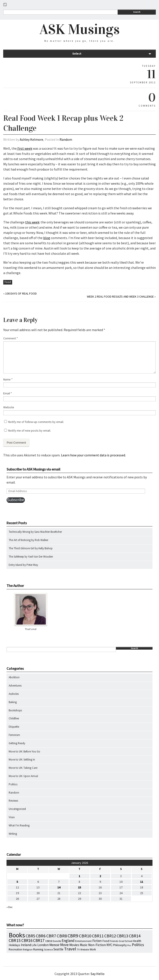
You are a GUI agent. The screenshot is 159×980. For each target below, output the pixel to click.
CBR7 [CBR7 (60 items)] (51, 936)
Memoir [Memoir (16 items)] (54, 945)
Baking (13, 702)
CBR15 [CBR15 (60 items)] (15, 940)
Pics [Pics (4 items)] (129, 945)
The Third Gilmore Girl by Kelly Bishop (31, 548)
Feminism (14, 735)
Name (8, 379)
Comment (11, 338)
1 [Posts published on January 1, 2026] (79, 876)
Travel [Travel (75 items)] (70, 949)
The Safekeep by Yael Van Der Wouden (31, 557)
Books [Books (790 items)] (17, 935)
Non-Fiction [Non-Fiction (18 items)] (97, 945)
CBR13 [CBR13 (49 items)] (122, 936)
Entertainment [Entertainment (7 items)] (83, 941)
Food (8, 282)
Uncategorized (17, 809)
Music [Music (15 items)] (84, 945)
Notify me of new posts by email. (30, 431)
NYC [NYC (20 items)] (109, 945)
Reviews (13, 801)
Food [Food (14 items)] (106, 941)
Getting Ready (17, 743)
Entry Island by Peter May (23, 565)
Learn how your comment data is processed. (93, 455)
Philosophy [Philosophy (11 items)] (120, 945)
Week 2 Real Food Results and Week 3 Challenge (120, 297)
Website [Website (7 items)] (85, 949)
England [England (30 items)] (68, 941)
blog (47, 238)
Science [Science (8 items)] (48, 949)
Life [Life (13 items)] (34, 945)
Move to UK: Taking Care (23, 768)
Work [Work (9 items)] (93, 949)
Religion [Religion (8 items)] (28, 949)
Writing (13, 834)
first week (24, 148)
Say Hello (98, 974)
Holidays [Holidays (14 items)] (14, 945)
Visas (12, 817)
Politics (13, 784)
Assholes (14, 694)
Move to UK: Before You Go (24, 751)
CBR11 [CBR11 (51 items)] (98, 936)
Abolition (14, 677)
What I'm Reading (19, 825)
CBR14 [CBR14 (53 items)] (135, 936)
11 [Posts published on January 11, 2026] (142, 882)
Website (9, 407)
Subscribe (16, 500)
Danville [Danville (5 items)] (57, 941)
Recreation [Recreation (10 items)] (16, 949)
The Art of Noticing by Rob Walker (28, 540)
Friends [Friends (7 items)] (114, 941)
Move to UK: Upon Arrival (23, 776)
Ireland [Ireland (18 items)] (26, 945)
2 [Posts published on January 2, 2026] (100, 876)
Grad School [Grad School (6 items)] (126, 941)
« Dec (10, 907)
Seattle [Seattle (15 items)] (58, 949)
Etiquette (14, 727)
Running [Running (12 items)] (38, 949)
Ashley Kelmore (31, 139)
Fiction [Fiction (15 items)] (97, 941)
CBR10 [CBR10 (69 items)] (85, 936)
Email (8, 393)
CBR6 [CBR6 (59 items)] (41, 936)
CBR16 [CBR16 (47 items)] (27, 940)
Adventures (15, 686)
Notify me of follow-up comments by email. (36, 422)
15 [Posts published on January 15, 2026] (79, 887)
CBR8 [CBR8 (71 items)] (62, 936)
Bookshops (15, 710)
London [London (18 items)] (43, 945)
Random (66, 139)
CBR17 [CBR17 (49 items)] (39, 940)
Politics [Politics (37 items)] (138, 945)
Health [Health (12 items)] (137, 941)
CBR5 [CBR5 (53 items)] (30, 936)
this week (32, 222)
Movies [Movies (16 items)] (74, 945)
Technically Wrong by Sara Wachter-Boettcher (35, 532)
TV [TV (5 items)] (78, 950)
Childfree (14, 718)
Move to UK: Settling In (22, 760)
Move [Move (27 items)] (64, 945)
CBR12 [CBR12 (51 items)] (110, 936)
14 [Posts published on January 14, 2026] (59, 887)
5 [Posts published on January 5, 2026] (17, 882)
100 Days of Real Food (21, 293)
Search (137, 12)
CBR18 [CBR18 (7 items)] (49, 941)
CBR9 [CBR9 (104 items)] (73, 936)
